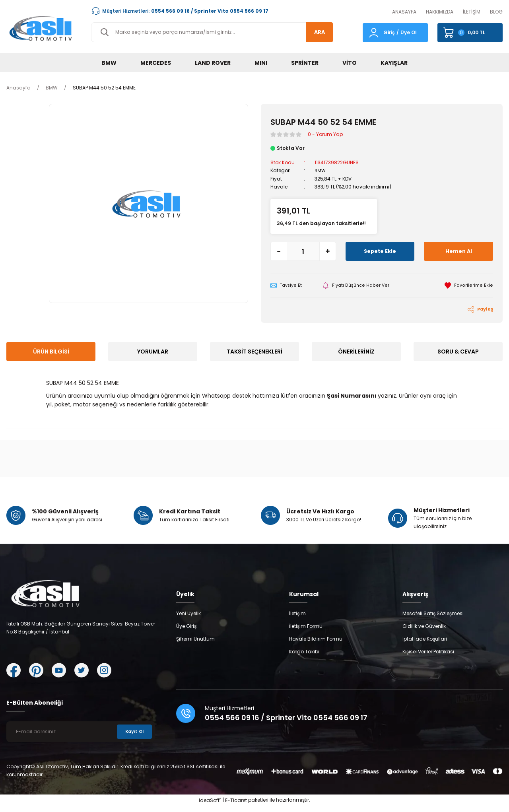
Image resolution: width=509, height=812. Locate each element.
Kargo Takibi (304, 658)
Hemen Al (458, 251)
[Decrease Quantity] (279, 251)
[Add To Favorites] (469, 286)
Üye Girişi (187, 632)
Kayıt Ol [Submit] (133, 737)
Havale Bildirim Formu (316, 645)
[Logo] (42, 28)
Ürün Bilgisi (51, 352)
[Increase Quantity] (328, 251)
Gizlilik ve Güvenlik (424, 632)
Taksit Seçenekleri (254, 352)
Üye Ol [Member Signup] (409, 32)
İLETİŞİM (472, 12)
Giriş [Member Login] (389, 32)
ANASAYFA (404, 12)
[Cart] (470, 33)
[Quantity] (303, 251)
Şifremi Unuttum (195, 645)
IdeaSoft (210, 806)
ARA (316, 32)
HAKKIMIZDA (440, 12)
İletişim (297, 619)
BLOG (496, 12)
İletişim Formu (306, 632)
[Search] (212, 32)
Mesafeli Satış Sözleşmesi (433, 619)
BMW (321, 170)
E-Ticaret (236, 806)
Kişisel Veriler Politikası (428, 658)
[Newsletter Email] (81, 738)
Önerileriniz (356, 352)
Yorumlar (153, 352)
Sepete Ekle (380, 251)
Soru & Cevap (458, 352)
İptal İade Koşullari (425, 645)
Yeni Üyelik (188, 619)
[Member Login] (374, 32)
